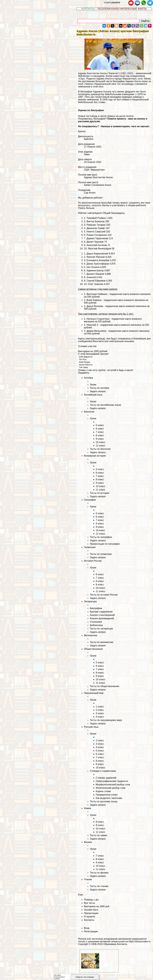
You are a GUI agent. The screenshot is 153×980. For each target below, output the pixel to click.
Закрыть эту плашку (85, 977)
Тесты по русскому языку (104, 801)
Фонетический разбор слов (111, 788)
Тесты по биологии (100, 449)
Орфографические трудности (112, 781)
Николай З (92, 325)
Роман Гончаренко (97, 235)
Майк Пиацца (85, 362)
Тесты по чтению (99, 886)
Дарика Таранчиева (97, 238)
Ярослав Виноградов (99, 249)
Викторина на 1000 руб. (97, 906)
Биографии (96, 608)
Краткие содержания (101, 612)
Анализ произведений (102, 618)
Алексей (91, 277)
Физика (88, 842)
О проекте (90, 917)
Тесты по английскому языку (106, 405)
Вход (87, 928)
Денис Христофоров (98, 264)
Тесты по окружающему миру (106, 720)
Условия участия (87, 346)
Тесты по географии (101, 537)
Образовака (110, 944)
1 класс (100, 707)
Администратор (95, 270)
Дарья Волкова (95, 306)
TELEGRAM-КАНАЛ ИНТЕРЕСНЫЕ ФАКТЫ (122, 9)
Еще (80, 895)
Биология (89, 412)
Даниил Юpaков (95, 274)
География (90, 500)
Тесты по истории (100, 493)
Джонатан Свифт (96, 228)
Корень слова (103, 791)
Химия (88, 808)
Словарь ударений (106, 778)
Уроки (93, 385)
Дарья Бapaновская (97, 254)
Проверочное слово (107, 795)
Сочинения (96, 622)
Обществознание (93, 649)
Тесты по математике (102, 642)
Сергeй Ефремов (96, 281)
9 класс (100, 439)
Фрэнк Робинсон (86, 365)
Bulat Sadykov (94, 300)
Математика (91, 635)
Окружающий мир (94, 693)
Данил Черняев (95, 242)
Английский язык (93, 395)
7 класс (100, 432)
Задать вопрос (98, 391)
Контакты (89, 920)
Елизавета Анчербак (98, 260)
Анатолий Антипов (97, 245)
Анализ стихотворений (102, 615)
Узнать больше (86, 208)
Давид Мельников (96, 331)
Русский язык (91, 727)
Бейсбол (89, 139)
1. (85, 319)
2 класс (100, 710)
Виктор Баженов (96, 221)
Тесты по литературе (101, 629)
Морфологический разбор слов (113, 785)
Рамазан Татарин (96, 225)
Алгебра (88, 378)
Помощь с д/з (91, 900)
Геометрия (90, 547)
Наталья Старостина (98, 319)
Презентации (91, 913)
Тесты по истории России (104, 595)
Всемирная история (95, 456)
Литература (90, 601)
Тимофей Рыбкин (96, 218)
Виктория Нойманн (97, 294)
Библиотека (96, 625)
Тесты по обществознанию (105, 686)
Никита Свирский (96, 232)
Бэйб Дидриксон (86, 357)
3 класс (100, 713)
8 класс (100, 435)
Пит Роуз (83, 359)
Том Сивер (84, 367)
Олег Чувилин (96, 284)
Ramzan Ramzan (96, 257)
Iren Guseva (93, 267)
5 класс (100, 425)
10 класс (101, 442)
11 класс (101, 446)
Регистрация (91, 931)
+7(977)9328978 (112, 3)
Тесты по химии (99, 835)
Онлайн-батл (91, 910)
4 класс (100, 717)
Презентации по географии (105, 544)
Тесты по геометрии (101, 554)
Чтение (88, 879)
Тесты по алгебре (99, 388)
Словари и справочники (103, 771)
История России (93, 561)
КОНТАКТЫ (88, 9)
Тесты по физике (99, 873)
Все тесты (90, 903)
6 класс (100, 429)
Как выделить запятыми (109, 798)
